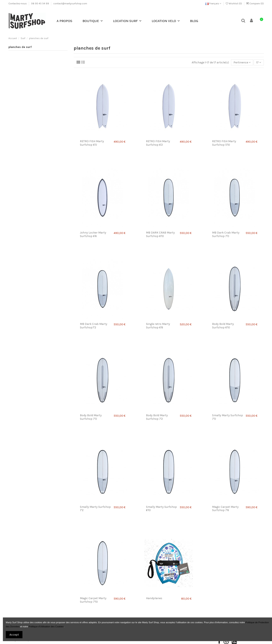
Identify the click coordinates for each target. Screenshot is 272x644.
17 (259, 62)
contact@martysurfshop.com (70, 3)
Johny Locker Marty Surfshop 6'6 (93, 234)
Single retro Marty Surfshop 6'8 (158, 326)
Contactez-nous (18, 3)
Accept (14, 635)
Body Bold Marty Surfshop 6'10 (223, 326)
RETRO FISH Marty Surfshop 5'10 (224, 143)
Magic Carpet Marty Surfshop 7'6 (225, 509)
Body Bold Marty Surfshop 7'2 (157, 417)
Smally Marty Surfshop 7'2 (95, 509)
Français (213, 3)
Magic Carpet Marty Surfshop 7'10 (93, 600)
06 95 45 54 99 (40, 3)
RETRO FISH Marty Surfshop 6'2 (158, 143)
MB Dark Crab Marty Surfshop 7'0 (226, 234)
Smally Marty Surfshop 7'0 (228, 417)
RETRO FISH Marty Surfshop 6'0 (92, 143)
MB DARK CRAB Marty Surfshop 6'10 (160, 234)
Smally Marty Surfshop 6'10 (161, 509)
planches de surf (20, 47)
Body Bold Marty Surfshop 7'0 (91, 417)
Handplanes (154, 598)
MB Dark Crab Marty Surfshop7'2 (94, 326)
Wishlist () (234, 3)
